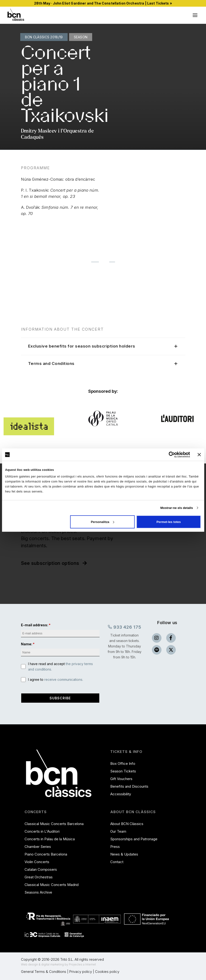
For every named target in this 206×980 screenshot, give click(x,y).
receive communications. (64, 679)
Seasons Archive (38, 892)
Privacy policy (81, 972)
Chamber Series (38, 847)
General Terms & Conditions (44, 972)
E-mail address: (35, 625)
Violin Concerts (37, 862)
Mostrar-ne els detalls (177, 508)
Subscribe (60, 698)
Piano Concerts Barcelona (46, 854)
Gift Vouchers (121, 779)
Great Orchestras (39, 877)
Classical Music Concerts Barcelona (54, 824)
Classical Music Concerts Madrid (52, 885)
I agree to (56, 679)
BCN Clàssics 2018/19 (44, 37)
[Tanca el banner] (199, 455)
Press (115, 847)
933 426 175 (124, 627)
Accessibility (121, 794)
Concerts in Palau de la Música (50, 839)
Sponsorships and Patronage (134, 839)
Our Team (118, 831)
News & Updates (124, 854)
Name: (27, 644)
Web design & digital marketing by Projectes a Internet (58, 964)
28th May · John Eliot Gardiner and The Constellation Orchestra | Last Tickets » (103, 3)
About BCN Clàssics (127, 824)
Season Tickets (123, 771)
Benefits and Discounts (129, 786)
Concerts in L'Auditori (42, 831)
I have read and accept (60, 667)
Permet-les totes (169, 522)
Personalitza (103, 522)
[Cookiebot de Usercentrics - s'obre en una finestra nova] (169, 454)
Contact (117, 862)
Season (81, 37)
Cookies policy (107, 972)
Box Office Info (123, 764)
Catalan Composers (41, 869)
